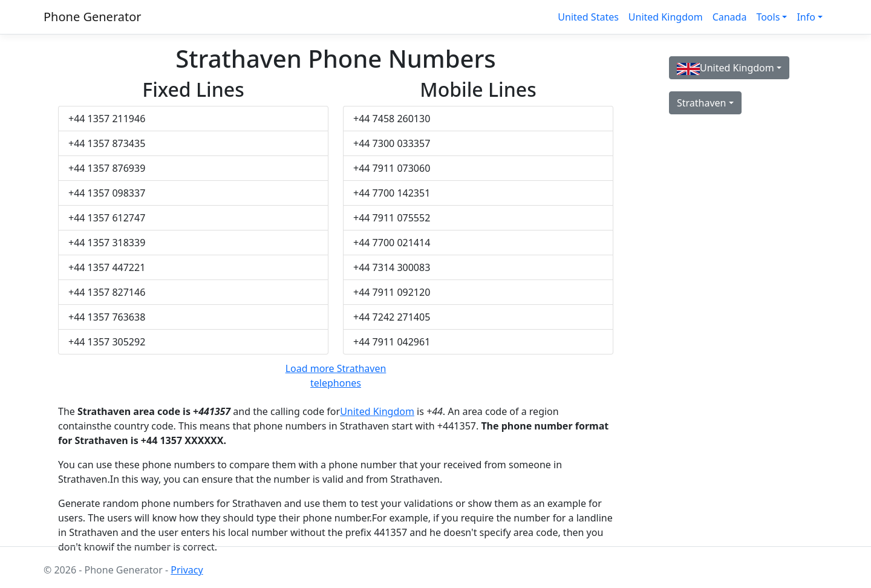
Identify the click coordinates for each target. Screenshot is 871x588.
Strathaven (702, 103)
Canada (730, 17)
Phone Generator (93, 17)
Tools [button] (768, 17)
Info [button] (806, 17)
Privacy (187, 570)
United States (588, 17)
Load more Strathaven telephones (336, 376)
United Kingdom (666, 17)
